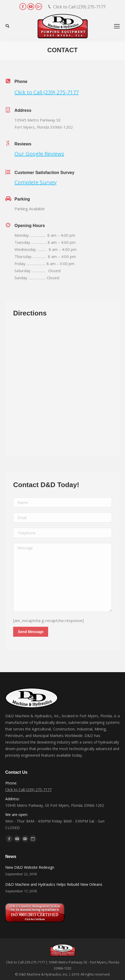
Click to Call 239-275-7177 (26, 962)
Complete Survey (36, 182)
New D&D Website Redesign (30, 867)
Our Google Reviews (39, 154)
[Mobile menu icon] (117, 26)
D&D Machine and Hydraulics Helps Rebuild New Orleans (54, 884)
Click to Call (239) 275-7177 (79, 7)
